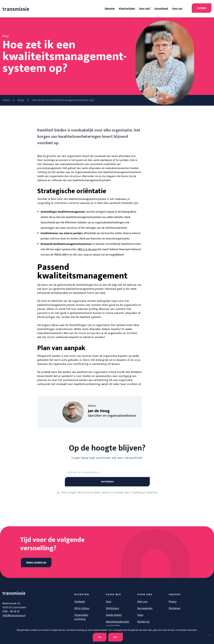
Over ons (177, 9)
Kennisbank (161, 9)
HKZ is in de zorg (88, 249)
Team (140, 615)
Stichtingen (112, 608)
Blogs (21, 100)
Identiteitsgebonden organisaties (118, 624)
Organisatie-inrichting (81, 617)
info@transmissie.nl (14, 616)
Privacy (173, 602)
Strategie (80, 602)
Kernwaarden (145, 608)
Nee (116, 637)
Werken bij (143, 622)
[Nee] (210, 635)
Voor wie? (145, 9)
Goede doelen (114, 615)
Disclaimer (175, 608)
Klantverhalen (127, 9)
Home (6, 100)
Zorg (109, 602)
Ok (100, 637)
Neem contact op (36, 562)
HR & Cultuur (82, 608)
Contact (202, 8)
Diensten (110, 9)
